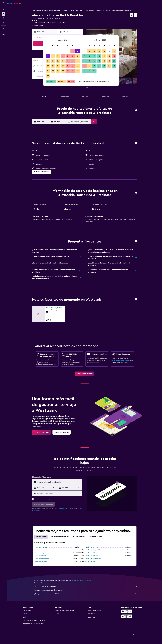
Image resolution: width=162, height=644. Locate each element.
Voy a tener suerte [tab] (79, 537)
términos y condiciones (65, 508)
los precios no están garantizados (81, 580)
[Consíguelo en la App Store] (127, 616)
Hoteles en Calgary (91, 556)
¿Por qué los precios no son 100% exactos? (86, 594)
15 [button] (73, 61)
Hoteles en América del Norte (52, 11)
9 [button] (78, 56)
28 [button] (68, 71)
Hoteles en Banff (40, 556)
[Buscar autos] (4, 18)
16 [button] (78, 61)
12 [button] (58, 61)
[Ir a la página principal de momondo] (14, 3)
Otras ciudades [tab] (41, 537)
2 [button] (78, 51)
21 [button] (68, 66)
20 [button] (63, 66)
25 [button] (53, 71)
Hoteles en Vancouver (42, 550)
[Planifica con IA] (4, 23)
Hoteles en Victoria (41, 562)
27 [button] (63, 71)
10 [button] (48, 61)
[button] (4, 3)
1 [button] (73, 51)
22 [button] (73, 66)
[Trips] (4, 28)
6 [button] (63, 56)
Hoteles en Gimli (90, 562)
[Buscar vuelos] (4, 10)
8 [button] (73, 56)
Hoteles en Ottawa (91, 553)
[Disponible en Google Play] (127, 611)
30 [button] (78, 71)
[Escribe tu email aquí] (59, 494)
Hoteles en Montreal (92, 547)
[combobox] (59, 482)
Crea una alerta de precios (121, 360)
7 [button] (68, 56)
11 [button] (53, 61)
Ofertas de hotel (37, 11)
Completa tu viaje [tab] (96, 537)
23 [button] (78, 66)
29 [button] (73, 71)
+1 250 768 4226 (38, 25)
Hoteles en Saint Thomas (93, 559)
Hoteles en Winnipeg (42, 559)
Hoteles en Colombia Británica (85, 11)
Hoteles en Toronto (41, 547)
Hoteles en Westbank (102, 11)
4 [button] (53, 56)
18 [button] (53, 66)
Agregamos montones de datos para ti (86, 590)
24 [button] (48, 71)
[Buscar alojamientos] (4, 14)
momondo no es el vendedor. (86, 586)
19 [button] (58, 66)
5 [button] (58, 56)
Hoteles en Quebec (41, 553)
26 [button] (58, 71)
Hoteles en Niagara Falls (93, 550)
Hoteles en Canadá (68, 11)
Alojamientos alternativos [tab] (60, 537)
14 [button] (68, 61)
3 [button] (48, 56)
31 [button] (48, 76)
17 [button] (48, 66)
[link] (85, 374)
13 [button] (63, 61)
